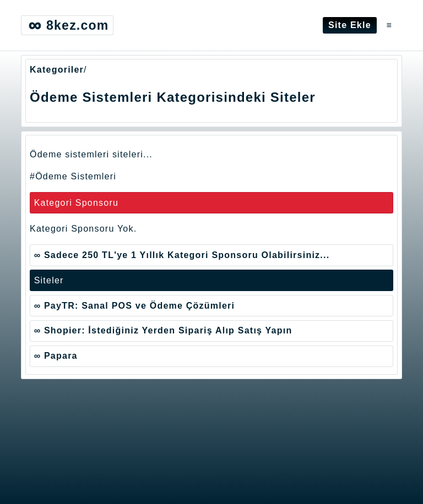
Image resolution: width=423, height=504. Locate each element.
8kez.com (67, 25)
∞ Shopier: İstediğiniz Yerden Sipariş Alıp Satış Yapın (163, 330)
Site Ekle (350, 25)
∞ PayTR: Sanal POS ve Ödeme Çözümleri (135, 306)
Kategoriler (57, 70)
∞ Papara (56, 356)
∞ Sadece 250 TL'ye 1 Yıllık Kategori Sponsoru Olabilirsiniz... (182, 255)
